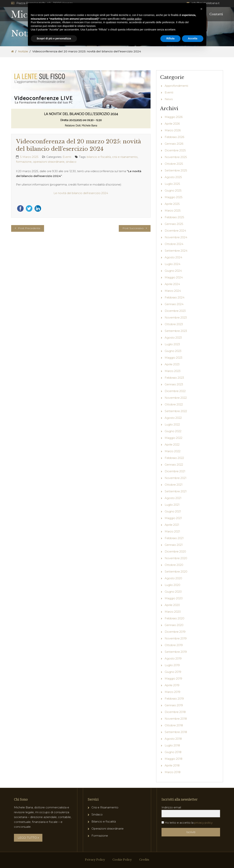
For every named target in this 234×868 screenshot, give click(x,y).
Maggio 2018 (174, 759)
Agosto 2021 (173, 498)
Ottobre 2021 (174, 485)
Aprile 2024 (172, 284)
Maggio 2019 (173, 678)
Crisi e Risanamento (105, 807)
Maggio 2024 (174, 277)
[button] (201, 9)
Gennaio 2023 (174, 384)
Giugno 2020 (173, 592)
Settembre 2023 (176, 331)
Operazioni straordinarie (108, 829)
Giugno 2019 (173, 672)
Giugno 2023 (173, 351)
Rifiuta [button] (170, 38)
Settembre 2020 (176, 572)
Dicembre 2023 (175, 311)
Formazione (100, 836)
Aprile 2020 (172, 605)
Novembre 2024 (176, 237)
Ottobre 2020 (174, 565)
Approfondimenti (176, 86)
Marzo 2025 (173, 211)
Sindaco (97, 814)
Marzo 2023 (173, 371)
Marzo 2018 (173, 772)
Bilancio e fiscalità (104, 821)
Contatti (216, 14)
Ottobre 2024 (174, 244)
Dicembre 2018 (175, 712)
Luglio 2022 (172, 424)
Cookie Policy (122, 860)
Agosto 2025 (173, 177)
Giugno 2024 (173, 271)
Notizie (23, 51)
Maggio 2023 (174, 358)
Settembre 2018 (176, 732)
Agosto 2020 (173, 578)
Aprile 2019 (172, 685)
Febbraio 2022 (174, 458)
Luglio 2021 (172, 505)
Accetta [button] (193, 38)
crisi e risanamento (125, 157)
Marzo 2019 (172, 692)
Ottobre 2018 (174, 725)
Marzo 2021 (172, 531)
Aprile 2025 (172, 204)
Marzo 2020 (173, 612)
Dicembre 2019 (175, 632)
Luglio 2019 (172, 665)
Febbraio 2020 (175, 618)
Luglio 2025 (172, 184)
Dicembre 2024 (175, 231)
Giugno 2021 (173, 511)
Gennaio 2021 (174, 545)
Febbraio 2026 (174, 137)
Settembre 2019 (176, 652)
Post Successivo (133, 228)
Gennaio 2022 (174, 465)
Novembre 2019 (176, 638)
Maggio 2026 (174, 117)
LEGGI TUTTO (28, 838)
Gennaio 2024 (174, 304)
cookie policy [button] (134, 19)
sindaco (71, 162)
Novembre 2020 (176, 558)
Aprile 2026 (172, 124)
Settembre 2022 (176, 411)
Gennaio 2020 (174, 625)
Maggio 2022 (174, 438)
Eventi (67, 157)
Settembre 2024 (176, 251)
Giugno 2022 (173, 431)
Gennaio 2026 (174, 144)
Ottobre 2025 (174, 164)
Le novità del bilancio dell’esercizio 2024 (81, 193)
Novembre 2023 (176, 317)
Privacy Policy (95, 860)
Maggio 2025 (174, 197)
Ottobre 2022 (174, 404)
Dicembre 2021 (175, 471)
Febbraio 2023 (174, 378)
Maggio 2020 (174, 598)
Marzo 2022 (173, 451)
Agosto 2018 (173, 739)
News (169, 99)
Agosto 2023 (173, 338)
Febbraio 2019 (174, 699)
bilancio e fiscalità (99, 157)
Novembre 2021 (176, 478)
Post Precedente (29, 228)
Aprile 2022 (172, 444)
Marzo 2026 (173, 130)
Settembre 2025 (176, 170)
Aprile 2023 (172, 364)
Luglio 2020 (172, 585)
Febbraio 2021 (174, 538)
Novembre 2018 (176, 719)
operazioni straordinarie (49, 162)
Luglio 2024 (172, 264)
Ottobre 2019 (174, 645)
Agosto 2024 (173, 257)
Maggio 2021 (173, 518)
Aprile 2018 (172, 765)
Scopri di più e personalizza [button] (54, 38)
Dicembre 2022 (175, 391)
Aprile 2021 (172, 525)
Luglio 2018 (172, 745)
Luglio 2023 (172, 344)
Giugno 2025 (173, 190)
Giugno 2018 (173, 752)
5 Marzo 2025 (29, 157)
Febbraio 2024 (175, 297)
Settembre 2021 (176, 491)
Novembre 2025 (176, 157)
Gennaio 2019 (174, 705)
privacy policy (203, 823)
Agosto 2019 (173, 658)
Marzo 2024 (173, 291)
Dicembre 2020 (175, 551)
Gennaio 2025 (174, 224)
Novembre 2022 (176, 398)
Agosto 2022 (173, 418)
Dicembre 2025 (175, 150)
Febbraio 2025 (174, 217)
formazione (24, 162)
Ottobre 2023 (174, 324)
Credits (144, 860)
